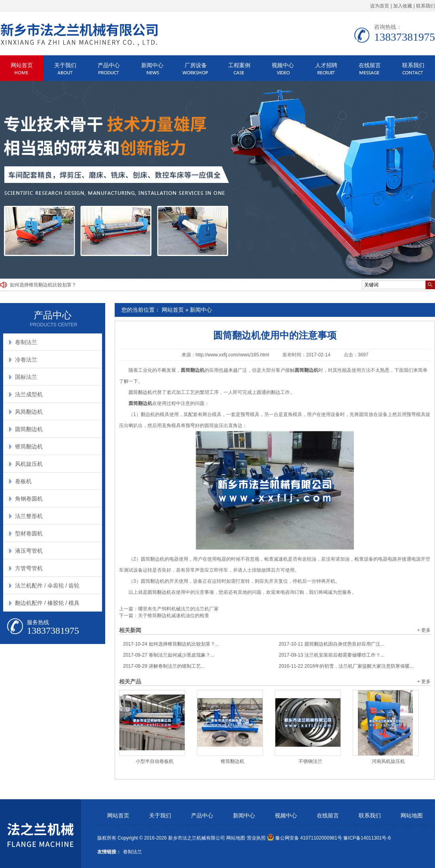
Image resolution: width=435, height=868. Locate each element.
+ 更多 (424, 630)
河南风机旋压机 (388, 761)
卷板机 (23, 481)
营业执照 (256, 838)
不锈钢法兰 (310, 761)
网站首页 (22, 65)
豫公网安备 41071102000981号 (304, 838)
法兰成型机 (29, 394)
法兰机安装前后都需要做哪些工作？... (332, 655)
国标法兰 (26, 377)
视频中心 (283, 65)
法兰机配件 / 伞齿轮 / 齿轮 (47, 586)
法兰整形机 (29, 516)
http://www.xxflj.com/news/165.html (233, 355)
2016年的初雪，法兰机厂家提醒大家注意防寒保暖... (346, 666)
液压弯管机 (29, 551)
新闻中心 (152, 65)
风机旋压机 (29, 464)
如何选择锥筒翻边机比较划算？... (171, 644)
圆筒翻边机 (140, 392)
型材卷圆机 (29, 533)
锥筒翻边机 (233, 761)
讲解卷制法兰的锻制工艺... (164, 666)
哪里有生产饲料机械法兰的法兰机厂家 (178, 609)
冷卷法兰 (26, 360)
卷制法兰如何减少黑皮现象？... (169, 655)
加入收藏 (403, 6)
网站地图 (412, 816)
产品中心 (109, 65)
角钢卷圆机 (29, 499)
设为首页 (380, 6)
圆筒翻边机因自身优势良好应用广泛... (332, 644)
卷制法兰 (26, 342)
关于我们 (65, 65)
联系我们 (426, 6)
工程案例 (239, 65)
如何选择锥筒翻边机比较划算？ (43, 285)
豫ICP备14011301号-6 (367, 838)
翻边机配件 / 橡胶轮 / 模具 (47, 603)
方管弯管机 (29, 568)
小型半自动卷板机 (155, 761)
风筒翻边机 (29, 412)
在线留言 (370, 65)
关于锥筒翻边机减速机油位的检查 (174, 616)
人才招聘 (326, 65)
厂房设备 (196, 65)
